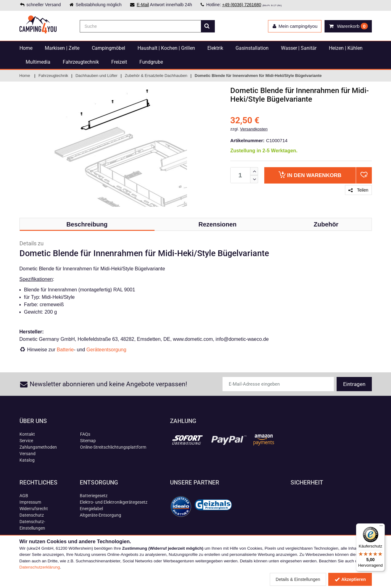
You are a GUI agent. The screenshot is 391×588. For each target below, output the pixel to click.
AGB (24, 496)
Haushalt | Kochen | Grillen (166, 48)
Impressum (30, 502)
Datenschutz (32, 515)
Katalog (27, 460)
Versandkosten (254, 129)
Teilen (358, 190)
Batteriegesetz (94, 496)
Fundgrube (151, 62)
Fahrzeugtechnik (81, 62)
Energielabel (91, 509)
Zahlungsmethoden (38, 447)
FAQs (85, 434)
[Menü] (381, 527)
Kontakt (27, 434)
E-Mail (143, 5)
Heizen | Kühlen (346, 48)
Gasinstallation (252, 48)
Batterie (65, 350)
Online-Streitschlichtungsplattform (113, 447)
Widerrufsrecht (34, 509)
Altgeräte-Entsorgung (100, 515)
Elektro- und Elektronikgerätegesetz (114, 502)
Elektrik (215, 48)
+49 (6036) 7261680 (242, 5)
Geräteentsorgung (106, 350)
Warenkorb (310, 175)
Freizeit (119, 62)
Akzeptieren (350, 579)
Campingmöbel (108, 48)
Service (26, 441)
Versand (28, 454)
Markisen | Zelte (62, 48)
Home (26, 48)
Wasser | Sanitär (299, 48)
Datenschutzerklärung (40, 567)
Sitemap (88, 441)
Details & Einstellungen (298, 579)
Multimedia (38, 62)
